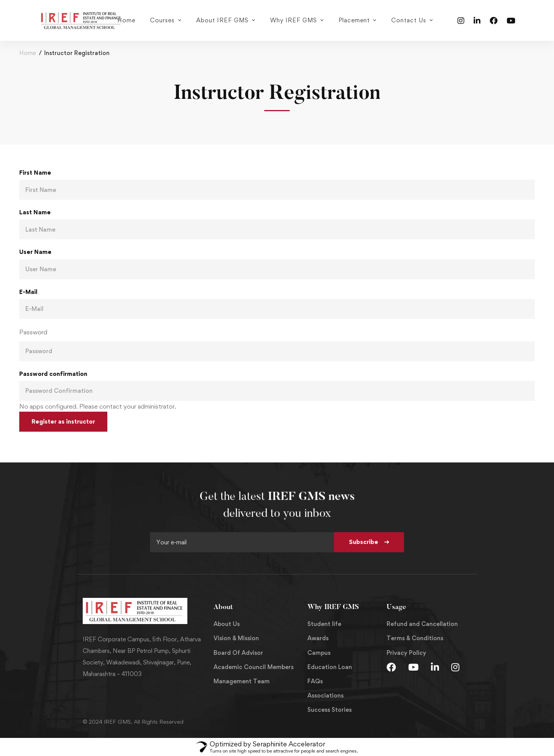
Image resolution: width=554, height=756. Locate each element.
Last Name (35, 212)
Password (33, 332)
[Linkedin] (477, 20)
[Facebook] (494, 20)
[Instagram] (461, 20)
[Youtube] (511, 20)
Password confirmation (53, 374)
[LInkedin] (435, 667)
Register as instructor (63, 421)
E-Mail (28, 292)
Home (28, 53)
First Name (35, 173)
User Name (35, 252)
